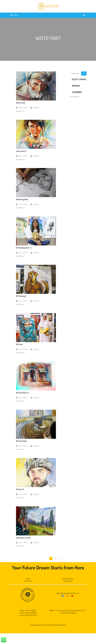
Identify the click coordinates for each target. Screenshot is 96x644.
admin (37, 108)
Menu (14, 15)
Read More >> (21, 111)
